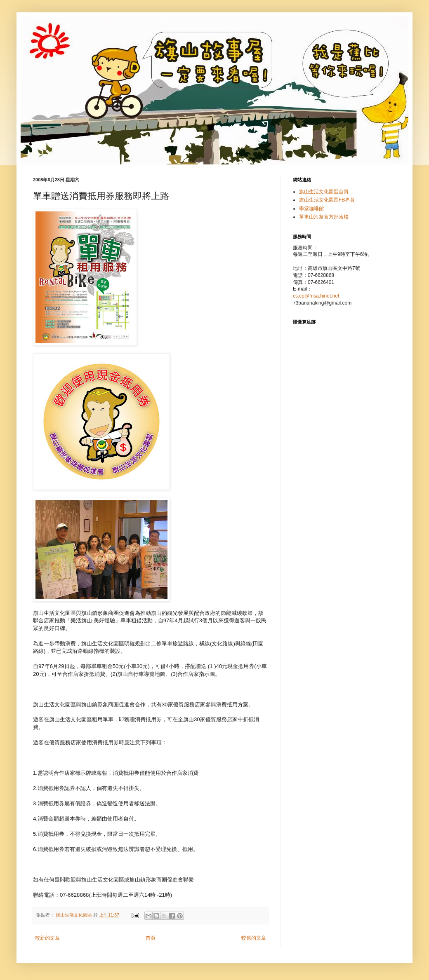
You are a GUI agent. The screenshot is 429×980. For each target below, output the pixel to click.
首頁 (151, 938)
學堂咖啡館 (311, 209)
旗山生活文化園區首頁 (324, 192)
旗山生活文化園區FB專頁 (327, 200)
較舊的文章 (254, 938)
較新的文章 (47, 938)
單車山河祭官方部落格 (324, 217)
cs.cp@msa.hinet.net (316, 296)
